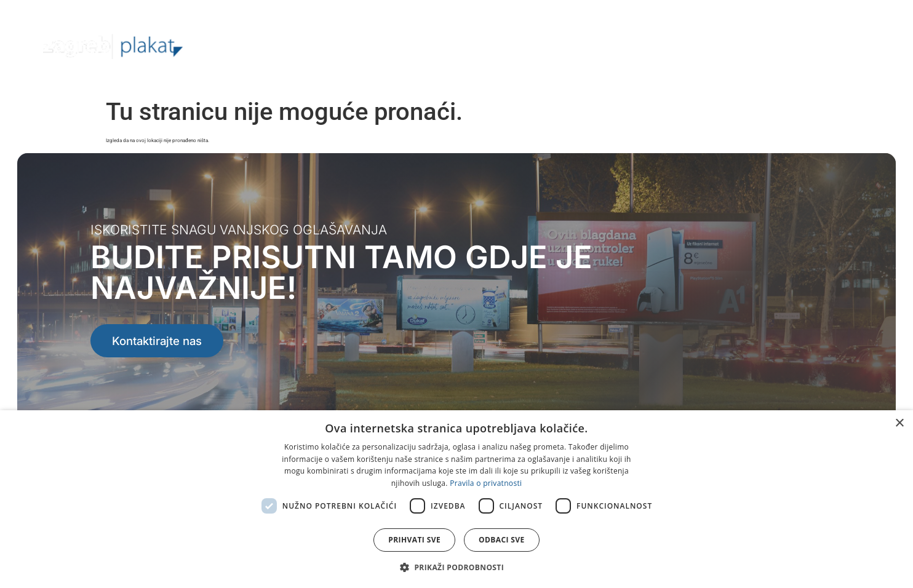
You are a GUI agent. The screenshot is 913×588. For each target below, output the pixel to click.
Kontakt (835, 46)
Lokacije (565, 46)
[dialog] (456, 499)
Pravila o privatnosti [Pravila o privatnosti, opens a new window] (486, 483)
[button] (456, 567)
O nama (434, 46)
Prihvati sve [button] (414, 540)
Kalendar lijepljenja (753, 46)
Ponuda (499, 46)
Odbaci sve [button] (502, 540)
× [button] (899, 423)
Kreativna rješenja (647, 46)
